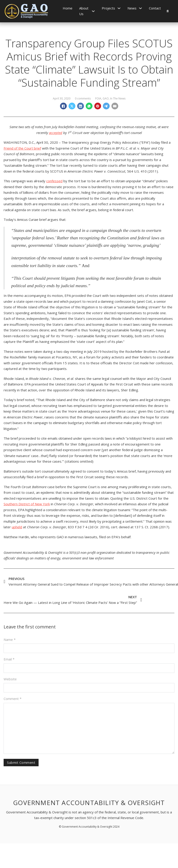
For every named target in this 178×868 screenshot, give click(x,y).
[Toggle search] (168, 11)
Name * (10, 639)
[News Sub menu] (140, 8)
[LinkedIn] (81, 106)
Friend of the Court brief (22, 148)
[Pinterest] (98, 106)
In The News (118, 98)
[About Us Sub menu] (93, 11)
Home (68, 8)
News (132, 8)
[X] (72, 106)
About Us (84, 11)
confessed (54, 181)
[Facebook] (63, 106)
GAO (106, 98)
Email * (9, 659)
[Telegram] (106, 106)
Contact (155, 8)
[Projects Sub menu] (119, 8)
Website (10, 679)
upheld (17, 527)
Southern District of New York (27, 504)
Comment (13, 699)
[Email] (115, 106)
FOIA (98, 98)
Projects (108, 8)
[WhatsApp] (89, 106)
